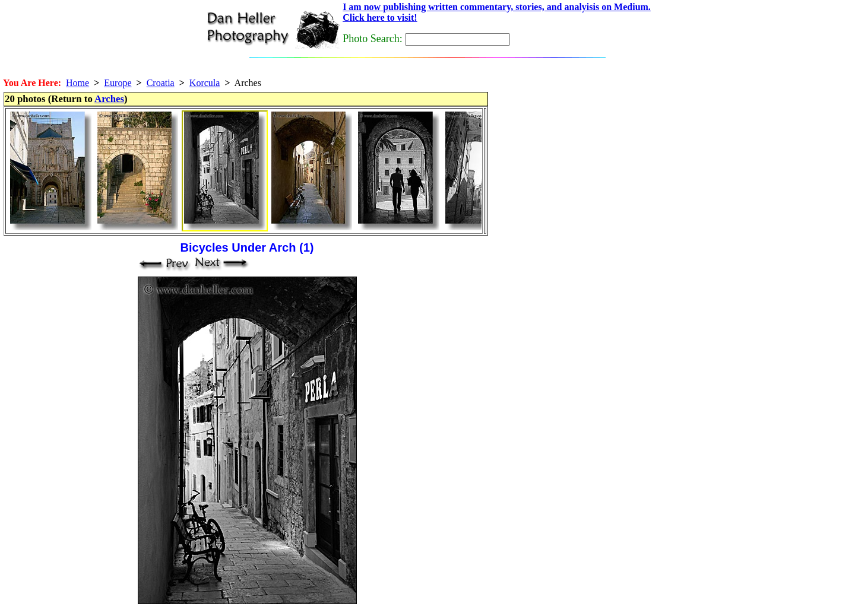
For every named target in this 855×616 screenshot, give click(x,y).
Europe (118, 83)
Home (77, 83)
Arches (109, 99)
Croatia (161, 83)
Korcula (205, 83)
